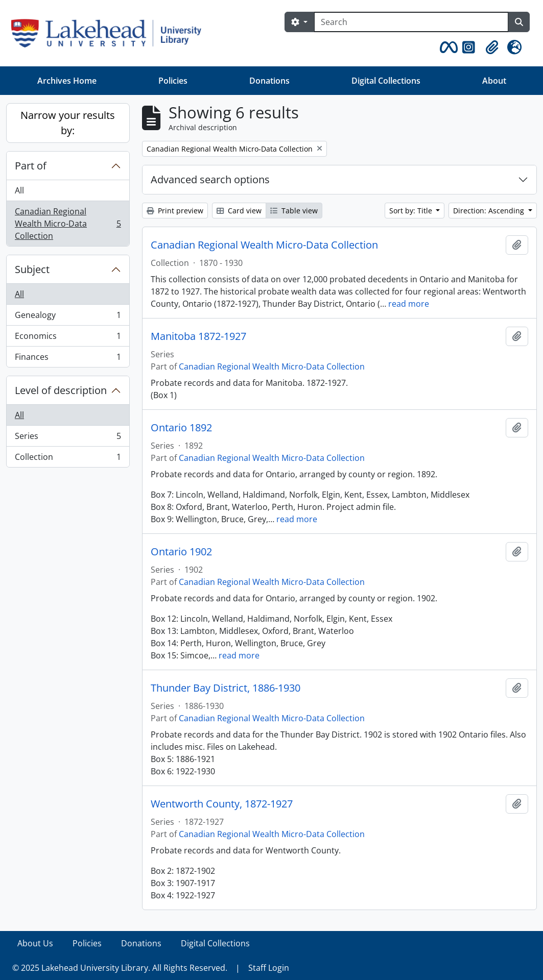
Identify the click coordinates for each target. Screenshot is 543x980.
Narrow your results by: (68, 123)
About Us (35, 943)
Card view (239, 211)
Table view (294, 211)
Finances (68, 359)
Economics (68, 338)
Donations (269, 81)
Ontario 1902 (181, 552)
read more (409, 304)
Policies (173, 81)
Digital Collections (386, 81)
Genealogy (68, 317)
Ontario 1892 (181, 428)
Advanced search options (210, 179)
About (494, 81)
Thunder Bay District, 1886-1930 (226, 688)
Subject (32, 269)
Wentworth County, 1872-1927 (222, 804)
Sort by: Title (412, 211)
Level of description (61, 390)
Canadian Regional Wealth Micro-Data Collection (68, 224)
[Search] (411, 22)
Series (68, 438)
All (19, 190)
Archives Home (67, 81)
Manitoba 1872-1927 (198, 336)
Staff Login (269, 968)
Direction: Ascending (490, 211)
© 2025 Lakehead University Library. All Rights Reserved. (120, 968)
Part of (31, 166)
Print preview (175, 211)
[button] (447, 47)
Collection (68, 459)
